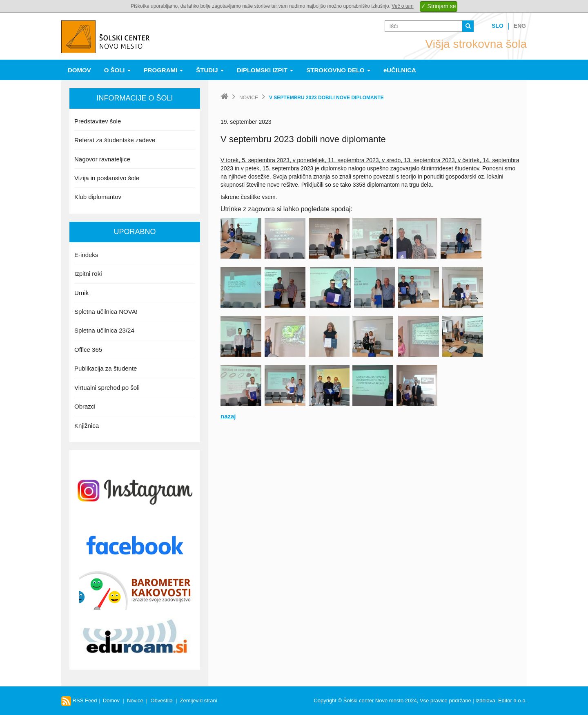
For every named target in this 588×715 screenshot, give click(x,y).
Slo (498, 26)
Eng (520, 26)
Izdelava (485, 700)
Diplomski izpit (265, 70)
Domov (79, 70)
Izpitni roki (88, 274)
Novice (249, 98)
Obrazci (85, 406)
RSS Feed (79, 700)
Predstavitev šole (98, 121)
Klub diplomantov (98, 197)
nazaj (228, 416)
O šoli (117, 70)
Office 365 (88, 350)
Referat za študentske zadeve (115, 140)
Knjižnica (87, 426)
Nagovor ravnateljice (102, 159)
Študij (210, 70)
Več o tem (402, 6)
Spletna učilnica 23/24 (104, 330)
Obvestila (161, 700)
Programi (164, 70)
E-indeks (86, 255)
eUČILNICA (400, 70)
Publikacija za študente (106, 368)
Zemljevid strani (199, 700)
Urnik (81, 293)
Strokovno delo (338, 70)
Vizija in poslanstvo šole (107, 178)
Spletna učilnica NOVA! (106, 312)
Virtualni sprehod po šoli (107, 388)
